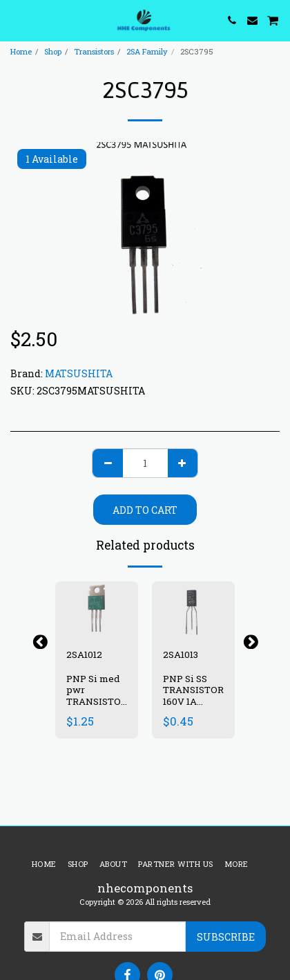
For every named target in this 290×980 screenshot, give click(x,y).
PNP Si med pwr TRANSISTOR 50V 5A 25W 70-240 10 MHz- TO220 (97, 708)
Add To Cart (145, 510)
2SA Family (147, 51)
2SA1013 (181, 654)
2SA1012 (84, 654)
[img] (97, 609)
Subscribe (226, 937)
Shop (53, 51)
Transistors (94, 51)
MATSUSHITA (79, 373)
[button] (15, 20)
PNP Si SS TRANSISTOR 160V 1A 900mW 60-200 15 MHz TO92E (193, 708)
